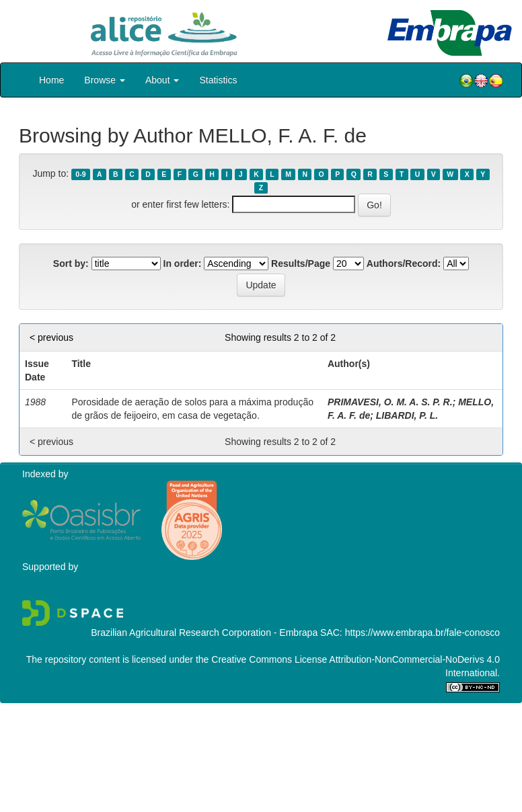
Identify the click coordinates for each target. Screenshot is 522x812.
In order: (183, 263)
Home (51, 80)
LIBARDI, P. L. (407, 415)
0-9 (80, 174)
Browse (105, 80)
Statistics (218, 80)
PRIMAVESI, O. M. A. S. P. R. (390, 402)
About (162, 80)
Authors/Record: (404, 263)
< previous (51, 337)
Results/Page (301, 263)
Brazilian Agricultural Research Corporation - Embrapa (204, 633)
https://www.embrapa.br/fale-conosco (422, 633)
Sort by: (71, 263)
